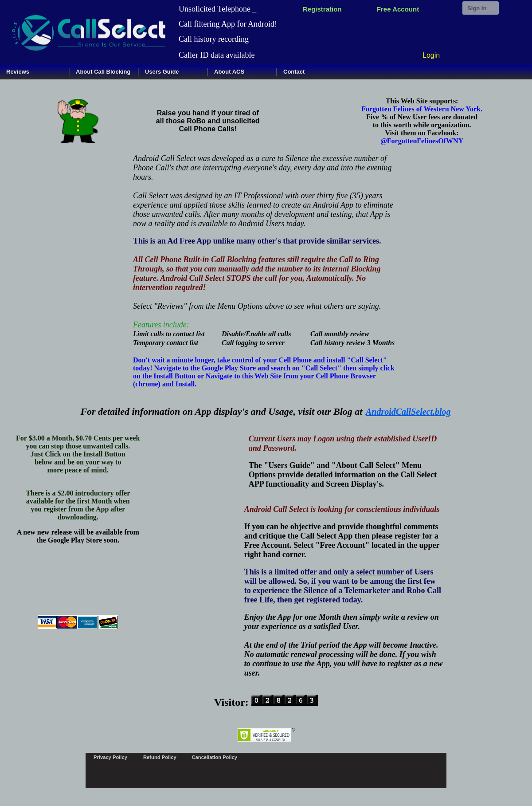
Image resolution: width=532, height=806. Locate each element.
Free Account (398, 9)
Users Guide (162, 72)
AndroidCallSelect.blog (408, 412)
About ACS (229, 72)
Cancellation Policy (215, 757)
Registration (322, 9)
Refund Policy (160, 757)
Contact (294, 72)
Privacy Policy (110, 757)
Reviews (18, 72)
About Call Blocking (103, 72)
